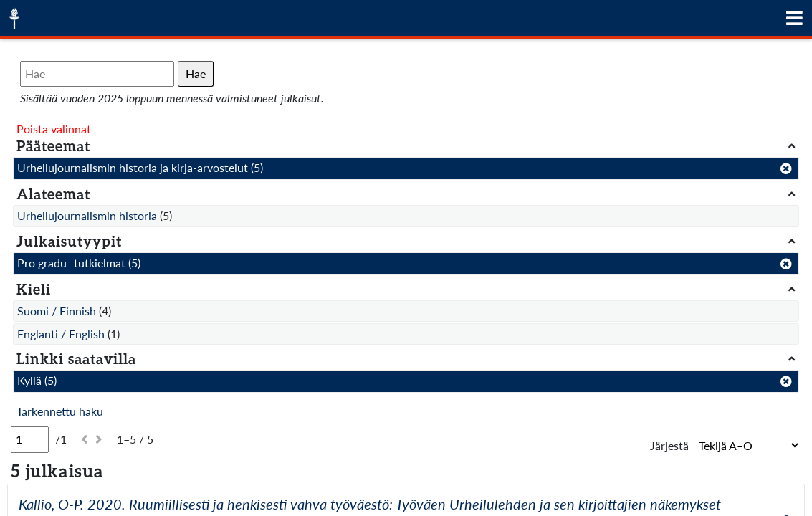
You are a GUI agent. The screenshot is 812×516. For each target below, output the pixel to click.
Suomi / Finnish (57, 311)
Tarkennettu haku (60, 411)
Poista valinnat (54, 129)
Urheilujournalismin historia (87, 215)
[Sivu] (30, 439)
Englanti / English (61, 334)
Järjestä (669, 445)
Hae (196, 73)
